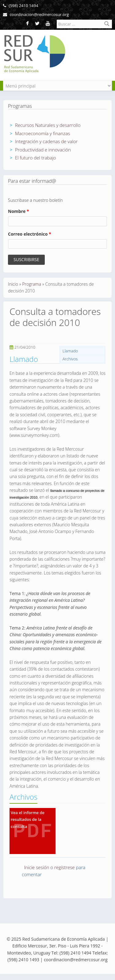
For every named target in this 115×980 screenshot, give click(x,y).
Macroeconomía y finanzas (42, 133)
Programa (32, 284)
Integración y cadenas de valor (46, 141)
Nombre (19, 211)
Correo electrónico (30, 234)
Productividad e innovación (43, 150)
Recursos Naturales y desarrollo (48, 125)
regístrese (65, 867)
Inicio (13, 284)
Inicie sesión (37, 867)
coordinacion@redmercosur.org (36, 14)
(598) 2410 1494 (21, 6)
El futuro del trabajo (36, 158)
